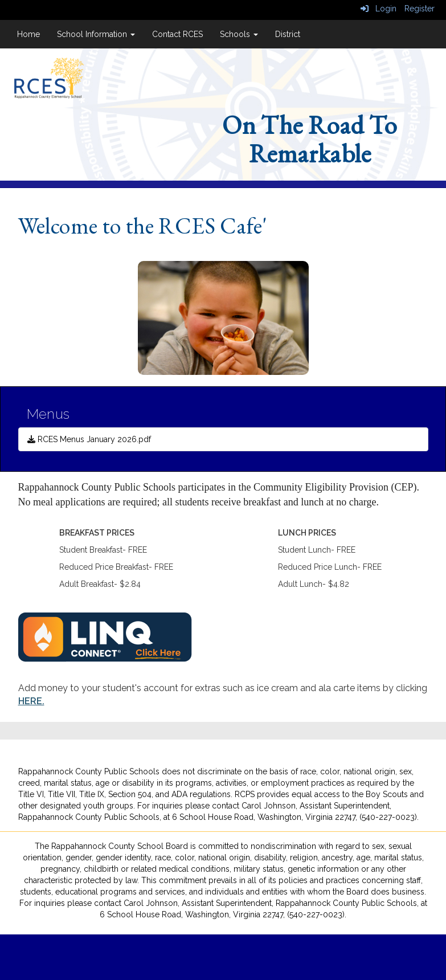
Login (379, 9)
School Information (96, 34)
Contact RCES (177, 34)
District (288, 34)
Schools (239, 34)
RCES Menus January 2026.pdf (89, 439)
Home (28, 34)
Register (420, 9)
